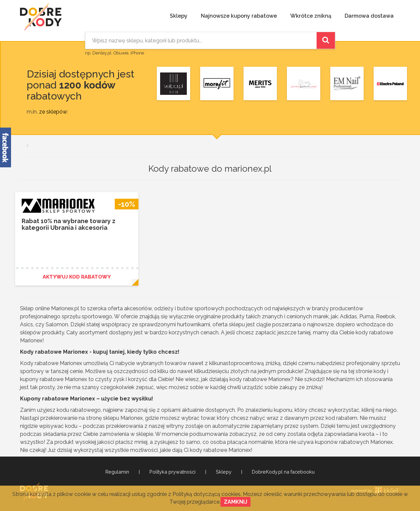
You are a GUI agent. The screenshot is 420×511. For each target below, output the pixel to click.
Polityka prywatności (172, 472)
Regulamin (117, 472)
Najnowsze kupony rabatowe (239, 16)
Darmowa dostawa (369, 16)
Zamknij (236, 502)
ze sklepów (53, 112)
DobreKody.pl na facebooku (283, 472)
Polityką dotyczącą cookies (206, 494)
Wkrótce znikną (311, 16)
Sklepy (179, 16)
